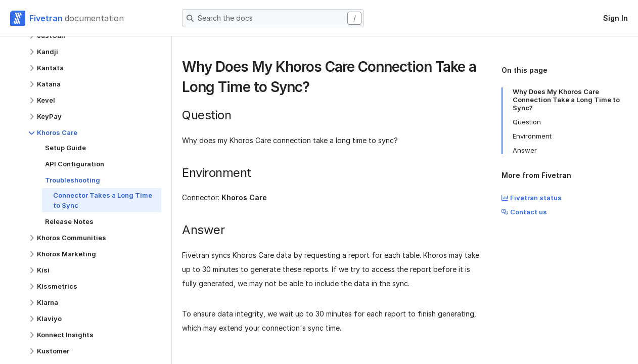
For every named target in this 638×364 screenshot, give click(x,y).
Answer (525, 150)
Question (527, 122)
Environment (532, 136)
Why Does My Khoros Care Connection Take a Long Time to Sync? (566, 100)
